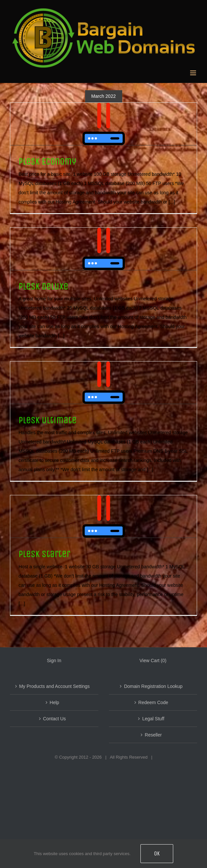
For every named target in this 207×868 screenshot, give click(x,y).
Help (54, 702)
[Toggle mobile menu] (194, 73)
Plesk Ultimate (48, 420)
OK (157, 853)
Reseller (153, 735)
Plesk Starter (44, 554)
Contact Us (54, 719)
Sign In (54, 660)
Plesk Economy (47, 161)
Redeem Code (153, 702)
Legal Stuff (153, 719)
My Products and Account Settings (54, 686)
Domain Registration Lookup (153, 686)
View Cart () (153, 660)
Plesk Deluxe (43, 286)
